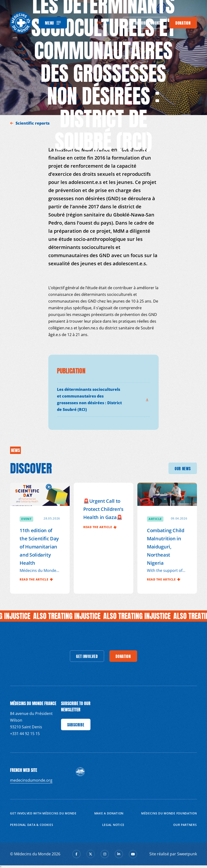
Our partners (185, 825)
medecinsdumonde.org (31, 780)
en (99, 23)
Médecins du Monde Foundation (169, 813)
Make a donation (109, 813)
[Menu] (53, 23)
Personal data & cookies (32, 825)
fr (108, 23)
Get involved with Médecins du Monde (43, 813)
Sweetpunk (187, 854)
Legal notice (113, 825)
